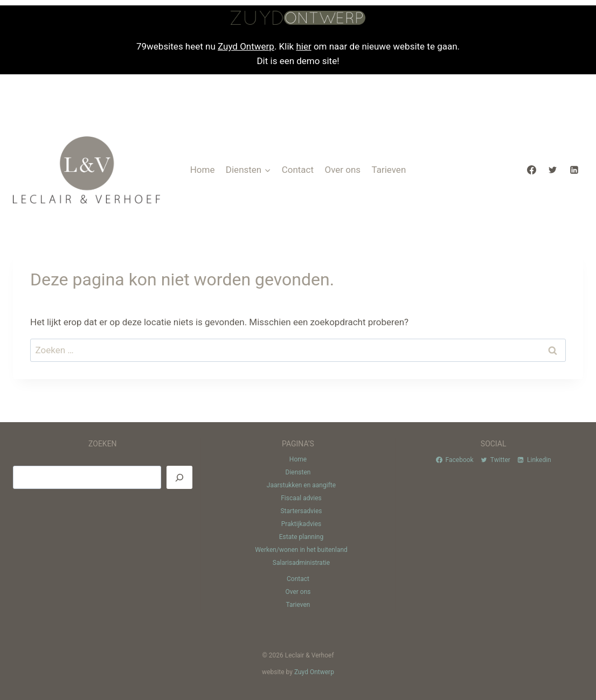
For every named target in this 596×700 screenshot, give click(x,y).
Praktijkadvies (301, 524)
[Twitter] (553, 170)
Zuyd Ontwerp (246, 46)
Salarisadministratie (301, 563)
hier (303, 46)
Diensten (298, 472)
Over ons (342, 170)
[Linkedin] (574, 170)
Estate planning (301, 537)
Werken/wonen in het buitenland (301, 550)
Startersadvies (301, 511)
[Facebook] (532, 170)
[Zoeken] (179, 477)
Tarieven (389, 170)
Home (203, 170)
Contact (298, 170)
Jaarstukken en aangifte (301, 485)
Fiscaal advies (301, 498)
